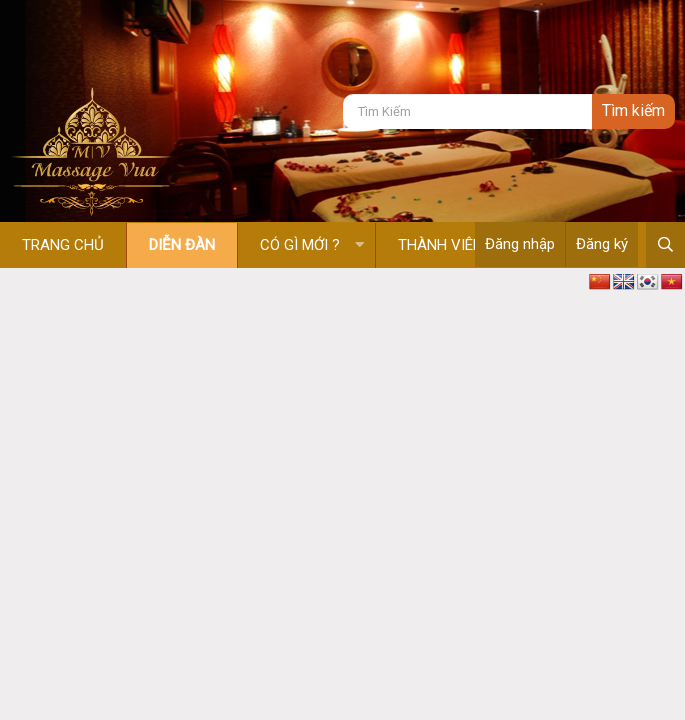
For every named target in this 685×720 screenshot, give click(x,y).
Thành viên (440, 245)
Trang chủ (63, 245)
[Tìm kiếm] (467, 111)
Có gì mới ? (300, 245)
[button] (359, 245)
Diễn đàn (182, 245)
